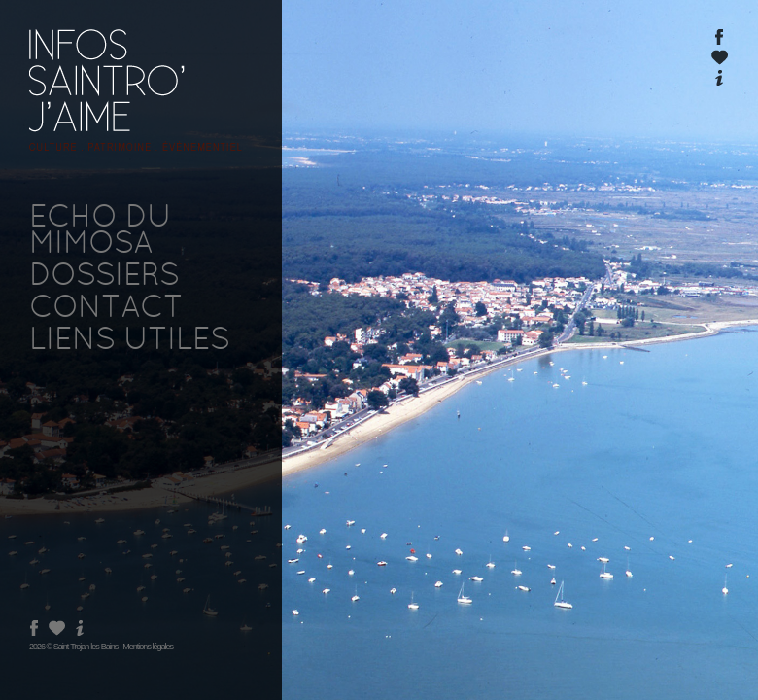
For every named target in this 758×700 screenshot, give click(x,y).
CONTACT (106, 309)
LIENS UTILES (129, 341)
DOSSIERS (104, 277)
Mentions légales (148, 647)
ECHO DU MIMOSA (100, 232)
